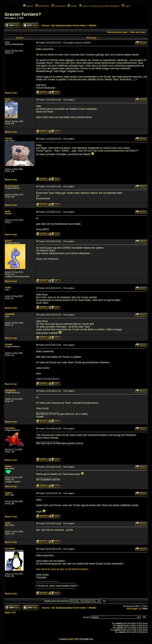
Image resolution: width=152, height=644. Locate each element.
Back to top (11, 93)
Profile (72, 6)
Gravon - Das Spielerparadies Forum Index (64, 25)
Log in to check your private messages (99, 6)
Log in (126, 6)
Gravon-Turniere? (23, 14)
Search (28, 6)
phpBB (70, 639)
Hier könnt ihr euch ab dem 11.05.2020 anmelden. (62, 569)
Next (21, 18)
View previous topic (117, 32)
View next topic (138, 32)
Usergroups (59, 6)
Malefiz (93, 25)
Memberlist (42, 6)
